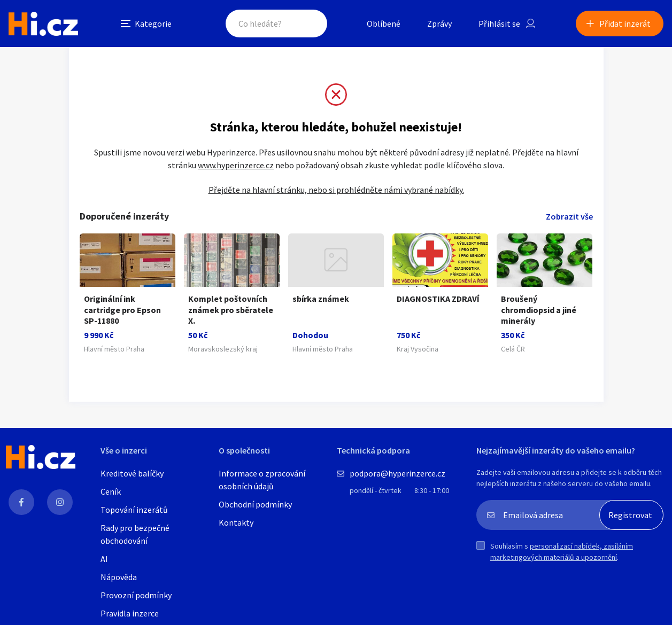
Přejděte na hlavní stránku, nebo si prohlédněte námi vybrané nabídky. (336, 190)
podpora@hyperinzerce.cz (397, 473)
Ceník (111, 491)
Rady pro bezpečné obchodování (135, 534)
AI (104, 559)
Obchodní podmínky (255, 504)
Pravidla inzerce (130, 613)
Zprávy (439, 24)
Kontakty (236, 522)
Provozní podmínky (136, 595)
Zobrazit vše (569, 216)
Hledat (308, 24)
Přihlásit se (499, 24)
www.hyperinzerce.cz (236, 165)
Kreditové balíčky (132, 473)
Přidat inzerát (625, 24)
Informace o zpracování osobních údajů (262, 480)
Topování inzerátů (134, 510)
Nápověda (119, 577)
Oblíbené (384, 24)
